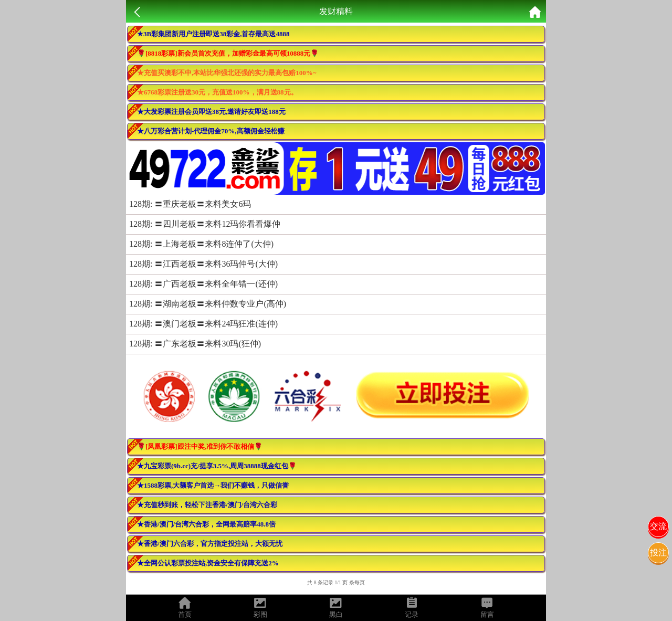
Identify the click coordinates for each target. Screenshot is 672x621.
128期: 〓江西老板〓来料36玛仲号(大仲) (203, 264)
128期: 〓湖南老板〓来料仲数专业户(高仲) (208, 304)
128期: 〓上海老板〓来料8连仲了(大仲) (201, 244)
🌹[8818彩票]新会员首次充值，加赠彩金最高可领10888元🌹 (228, 53)
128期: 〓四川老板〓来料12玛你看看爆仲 (205, 224)
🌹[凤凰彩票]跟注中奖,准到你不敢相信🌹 (200, 446)
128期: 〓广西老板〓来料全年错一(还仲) (203, 284)
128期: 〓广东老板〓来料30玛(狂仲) (195, 344)
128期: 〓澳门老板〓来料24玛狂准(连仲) (203, 324)
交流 (658, 526)
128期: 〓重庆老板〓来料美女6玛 (190, 204)
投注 (658, 552)
